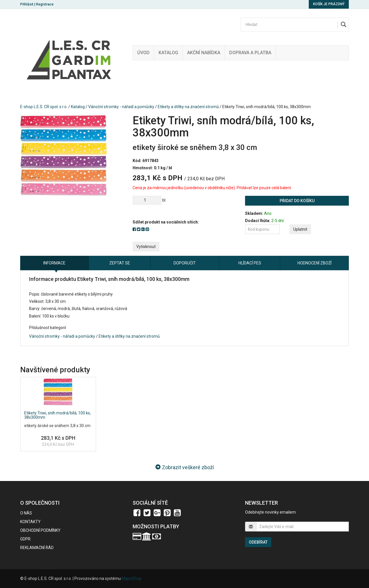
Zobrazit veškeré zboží (185, 467)
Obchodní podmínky (40, 530)
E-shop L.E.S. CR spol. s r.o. (44, 107)
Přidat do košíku (297, 201)
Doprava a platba (250, 53)
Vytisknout (146, 247)
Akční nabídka (204, 53)
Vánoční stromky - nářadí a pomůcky (121, 107)
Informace (54, 263)
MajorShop (132, 578)
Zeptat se (120, 263)
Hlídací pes (250, 263)
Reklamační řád (37, 548)
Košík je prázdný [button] (329, 4)
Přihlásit (27, 4)
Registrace (45, 4)
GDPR (25, 539)
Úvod (143, 53)
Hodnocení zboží (315, 263)
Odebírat (258, 542)
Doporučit (185, 263)
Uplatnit (300, 229)
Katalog (168, 53)
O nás (26, 513)
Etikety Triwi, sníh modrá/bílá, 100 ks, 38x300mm (58, 415)
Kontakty (30, 522)
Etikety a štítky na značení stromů (188, 107)
